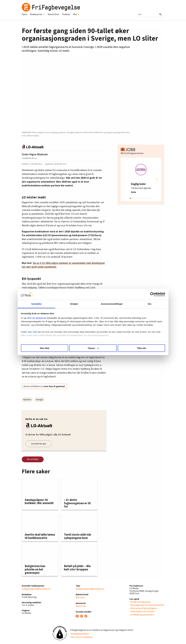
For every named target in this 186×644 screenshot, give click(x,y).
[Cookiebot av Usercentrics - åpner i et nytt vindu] (142, 294)
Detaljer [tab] (77, 304)
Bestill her (81, 606)
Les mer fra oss (39, 444)
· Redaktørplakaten (79, 634)
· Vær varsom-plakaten (81, 637)
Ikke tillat (51, 348)
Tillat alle (135, 348)
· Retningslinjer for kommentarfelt (147, 605)
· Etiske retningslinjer (140, 602)
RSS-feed (80, 598)
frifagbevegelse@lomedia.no (36, 589)
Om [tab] (142, 304)
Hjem (24, 14)
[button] (157, 179)
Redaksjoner (37, 14)
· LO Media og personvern (142, 615)
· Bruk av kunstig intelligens (143, 608)
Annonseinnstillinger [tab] (109, 304)
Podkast (66, 14)
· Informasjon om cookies (142, 611)
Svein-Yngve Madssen (35, 154)
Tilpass (93, 348)
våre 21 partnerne (47, 318)
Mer (76, 14)
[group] (141, 179)
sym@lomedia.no (29, 158)
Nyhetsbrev (53, 14)
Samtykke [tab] (44, 304)
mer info (43, 335)
